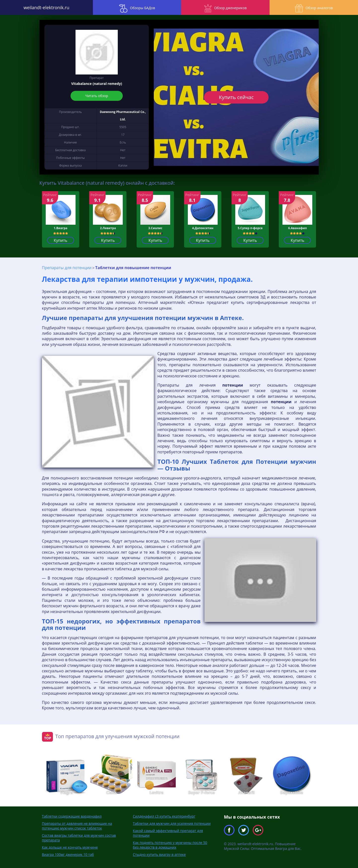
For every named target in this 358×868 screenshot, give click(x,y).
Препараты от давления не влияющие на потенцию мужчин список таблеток (77, 826)
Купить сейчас (236, 97)
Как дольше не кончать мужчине (70, 847)
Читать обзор (97, 96)
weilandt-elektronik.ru (45, 7)
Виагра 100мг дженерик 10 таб (68, 854)
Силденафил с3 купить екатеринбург (164, 816)
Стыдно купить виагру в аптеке (159, 854)
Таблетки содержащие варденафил (72, 816)
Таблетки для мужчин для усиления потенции (172, 823)
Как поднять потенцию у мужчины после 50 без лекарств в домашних (170, 845)
